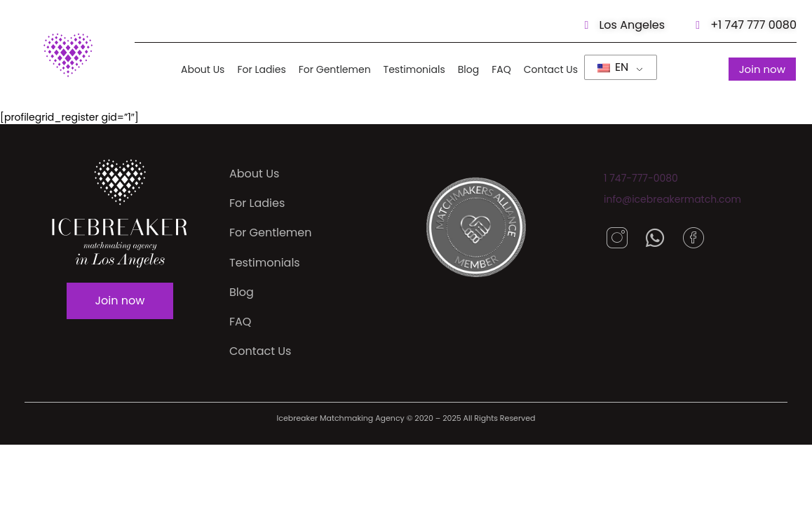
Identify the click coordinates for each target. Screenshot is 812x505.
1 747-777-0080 (641, 178)
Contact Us (550, 69)
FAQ (501, 69)
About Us (203, 69)
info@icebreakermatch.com (672, 199)
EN (613, 67)
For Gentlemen (334, 69)
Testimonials (414, 69)
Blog (468, 69)
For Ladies (261, 69)
